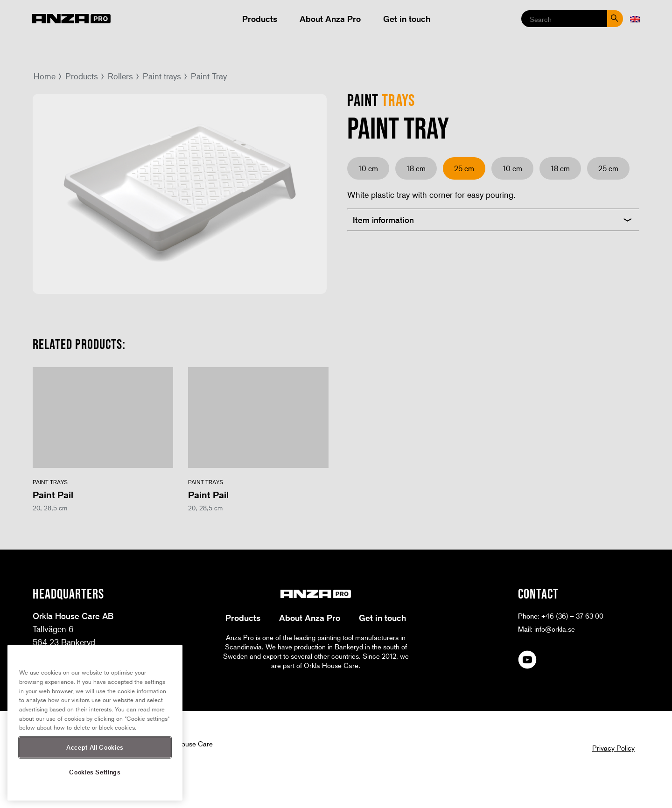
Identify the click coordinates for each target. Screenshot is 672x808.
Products (260, 19)
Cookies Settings (95, 772)
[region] (95, 723)
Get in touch (407, 19)
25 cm (608, 168)
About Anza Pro (330, 19)
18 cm (416, 168)
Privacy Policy (613, 748)
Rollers (120, 76)
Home (45, 76)
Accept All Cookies (95, 747)
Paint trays (162, 76)
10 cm (368, 168)
